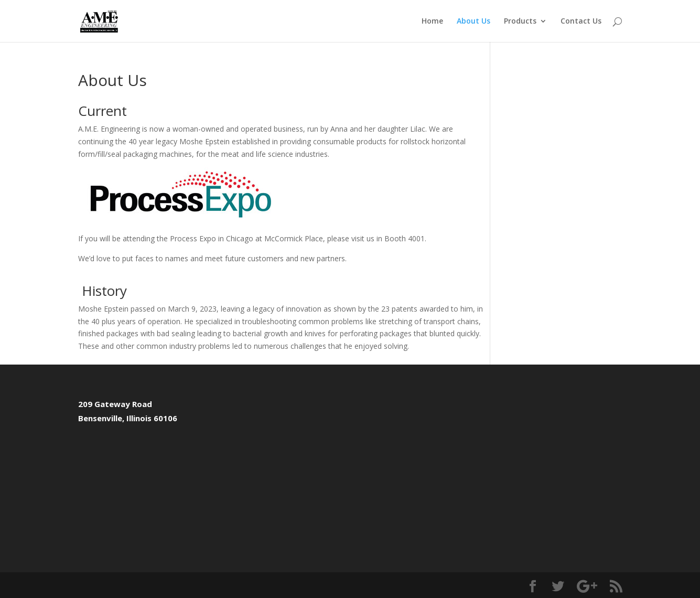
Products (520, 22)
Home (432, 22)
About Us (473, 22)
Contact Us (581, 22)
